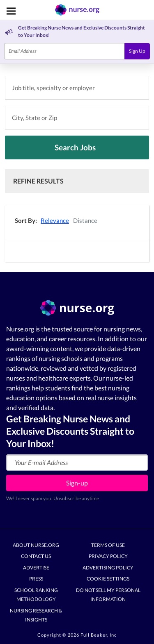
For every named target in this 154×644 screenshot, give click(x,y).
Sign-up (77, 483)
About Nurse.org (36, 545)
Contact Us (36, 556)
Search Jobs (75, 147)
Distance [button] (85, 220)
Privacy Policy (108, 556)
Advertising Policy (108, 568)
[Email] (64, 51)
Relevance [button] (55, 220)
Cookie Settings (108, 579)
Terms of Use (108, 545)
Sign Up (137, 51)
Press (36, 579)
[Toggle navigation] (11, 11)
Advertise (36, 568)
